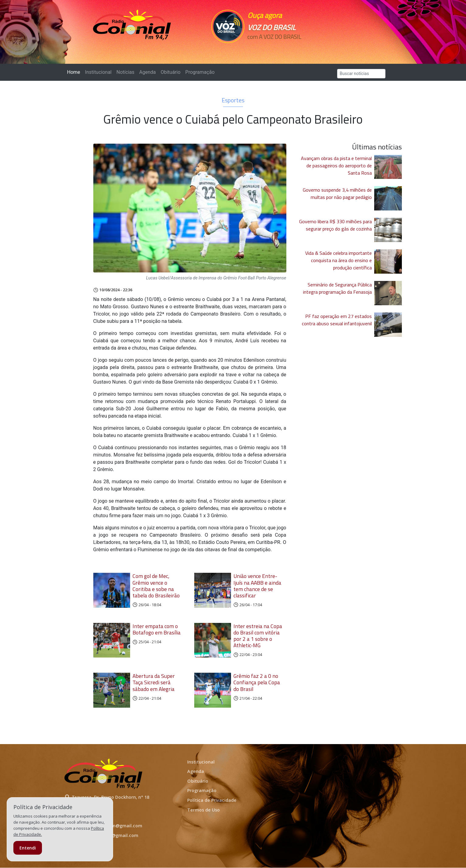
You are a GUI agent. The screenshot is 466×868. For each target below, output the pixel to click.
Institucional (98, 72)
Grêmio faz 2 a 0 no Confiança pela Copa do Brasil (257, 682)
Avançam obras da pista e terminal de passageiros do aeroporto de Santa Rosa (336, 166)
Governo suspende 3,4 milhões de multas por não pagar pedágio (337, 193)
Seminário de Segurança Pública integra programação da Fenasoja (337, 288)
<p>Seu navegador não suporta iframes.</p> (275, 48)
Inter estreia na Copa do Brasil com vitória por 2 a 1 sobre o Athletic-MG (258, 636)
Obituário (170, 72)
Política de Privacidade (212, 800)
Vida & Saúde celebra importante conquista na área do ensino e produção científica (338, 260)
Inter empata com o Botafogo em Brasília (157, 629)
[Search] (361, 74)
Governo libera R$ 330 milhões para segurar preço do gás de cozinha (335, 225)
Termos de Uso (204, 810)
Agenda (147, 72)
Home (75, 72)
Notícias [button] (125, 72)
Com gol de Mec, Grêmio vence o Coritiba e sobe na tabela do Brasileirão (156, 586)
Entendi (28, 848)
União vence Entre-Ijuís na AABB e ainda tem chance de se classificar (257, 586)
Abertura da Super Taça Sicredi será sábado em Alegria (154, 682)
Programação (200, 72)
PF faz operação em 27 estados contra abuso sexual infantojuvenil (337, 320)
